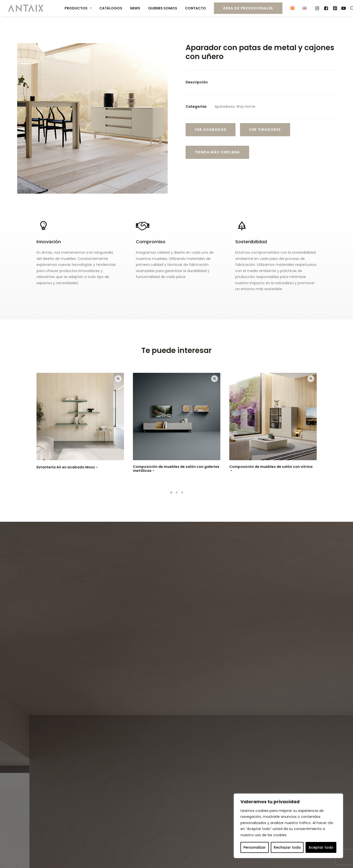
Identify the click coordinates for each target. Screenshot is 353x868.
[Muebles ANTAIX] (26, 8)
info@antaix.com (211, 791)
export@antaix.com (225, 785)
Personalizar (255, 847)
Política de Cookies (151, 856)
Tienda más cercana (217, 152)
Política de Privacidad (104, 712)
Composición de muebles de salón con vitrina (271, 469)
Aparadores (225, 106)
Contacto (196, 8)
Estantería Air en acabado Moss (68, 467)
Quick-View (118, 379)
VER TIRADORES (265, 130)
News (135, 8)
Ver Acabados (211, 130)
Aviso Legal (78, 856)
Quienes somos (163, 8)
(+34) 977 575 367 (204, 779)
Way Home (246, 106)
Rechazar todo (287, 847)
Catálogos (111, 8)
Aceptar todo (321, 847)
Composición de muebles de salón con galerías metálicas (176, 469)
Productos (78, 8)
